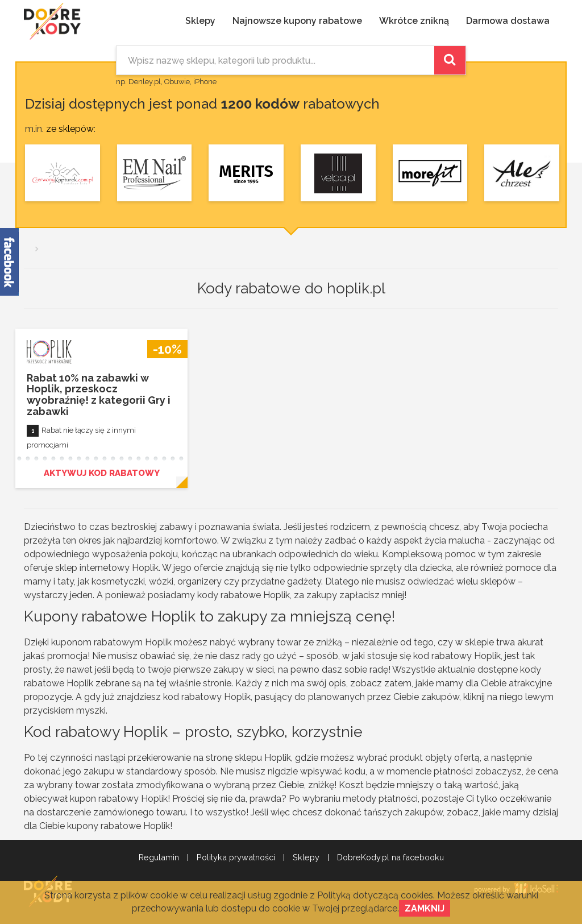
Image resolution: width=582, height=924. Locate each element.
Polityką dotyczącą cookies (375, 895)
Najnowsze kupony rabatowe (297, 21)
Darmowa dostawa (508, 21)
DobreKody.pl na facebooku (390, 857)
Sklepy (200, 21)
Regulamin (159, 857)
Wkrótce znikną (414, 21)
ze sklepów (70, 129)
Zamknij (425, 908)
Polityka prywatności (236, 857)
